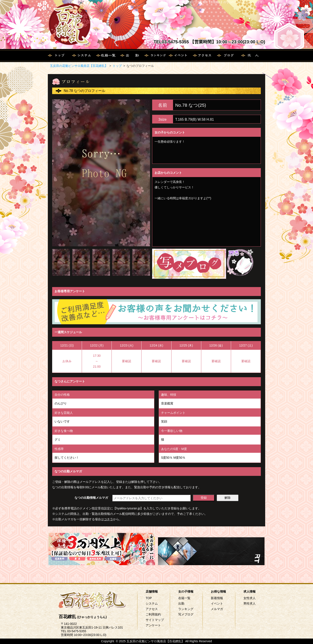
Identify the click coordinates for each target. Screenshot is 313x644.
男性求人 (250, 603)
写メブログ (186, 614)
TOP (149, 598)
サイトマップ (155, 620)
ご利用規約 (153, 614)
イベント (217, 603)
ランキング (186, 609)
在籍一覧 (184, 598)
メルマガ (217, 609)
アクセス (152, 609)
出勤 (181, 603)
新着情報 (217, 598)
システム (152, 603)
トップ (117, 66)
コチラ (108, 519)
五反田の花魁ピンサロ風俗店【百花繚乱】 (79, 66)
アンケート (153, 625)
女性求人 (250, 598)
